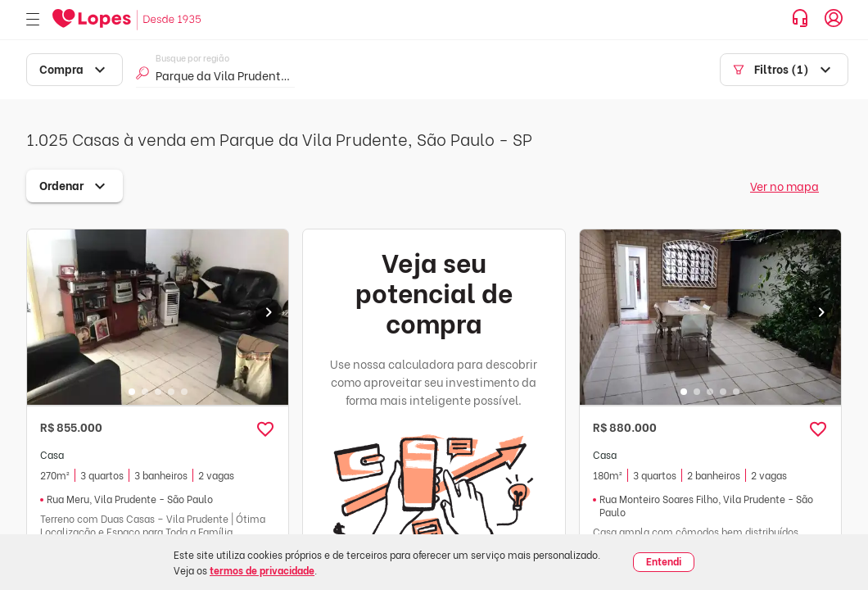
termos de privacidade (262, 570)
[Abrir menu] (33, 20)
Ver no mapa (784, 186)
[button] (265, 429)
